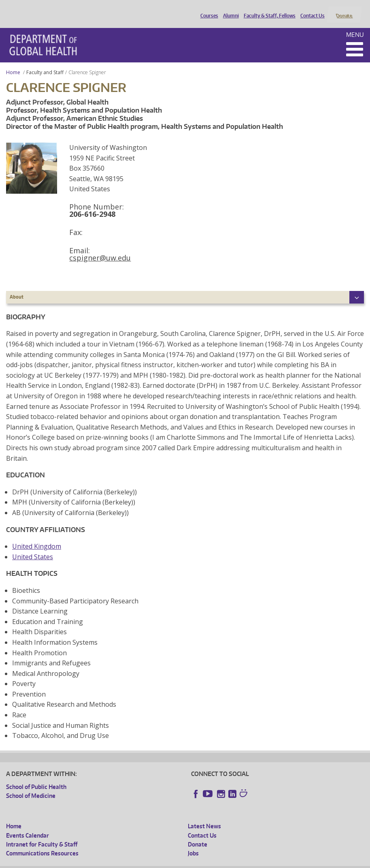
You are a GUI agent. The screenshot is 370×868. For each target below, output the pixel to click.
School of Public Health (36, 776)
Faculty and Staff (45, 61)
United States (33, 546)
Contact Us (310, 9)
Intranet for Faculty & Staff (42, 833)
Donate (344, 9)
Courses (207, 9)
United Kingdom (37, 536)
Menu (355, 24)
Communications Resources (42, 843)
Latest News (204, 816)
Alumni (229, 9)
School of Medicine (31, 785)
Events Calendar (28, 824)
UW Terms (146, 862)
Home (13, 61)
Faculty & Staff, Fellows (268, 9)
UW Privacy (113, 862)
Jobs (193, 843)
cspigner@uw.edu (100, 247)
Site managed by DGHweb (194, 862)
